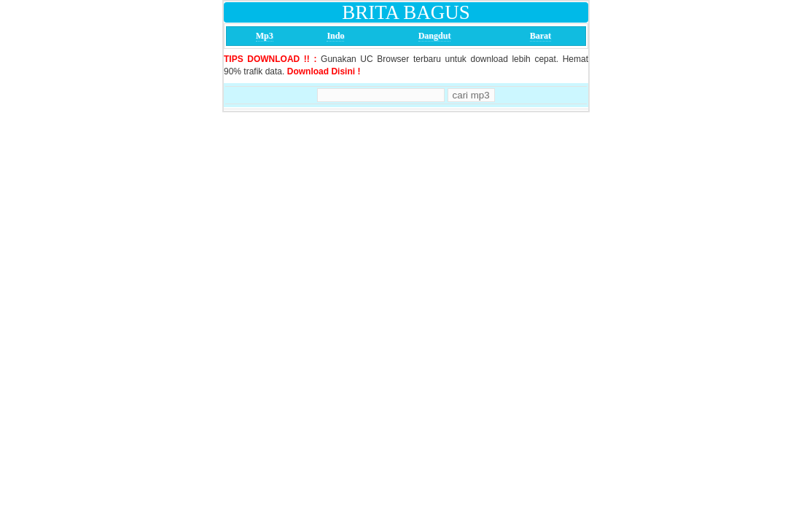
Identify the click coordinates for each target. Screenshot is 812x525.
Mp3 (265, 36)
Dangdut (435, 36)
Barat (540, 36)
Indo (335, 36)
